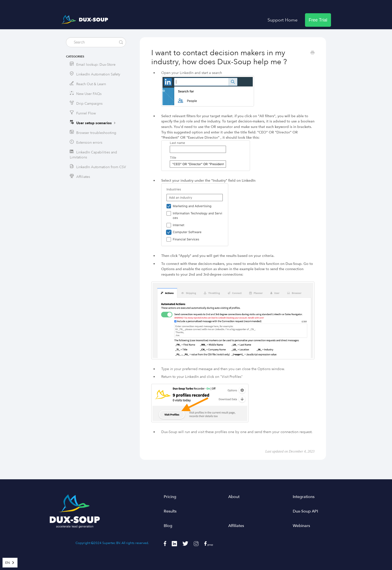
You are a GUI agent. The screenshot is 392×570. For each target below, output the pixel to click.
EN (7, 563)
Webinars (301, 526)
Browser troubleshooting (96, 133)
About (234, 497)
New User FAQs (89, 94)
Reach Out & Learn (91, 84)
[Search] (96, 42)
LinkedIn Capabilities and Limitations (93, 155)
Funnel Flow (86, 113)
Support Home (282, 20)
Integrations (304, 497)
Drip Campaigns (89, 104)
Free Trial (318, 20)
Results (170, 511)
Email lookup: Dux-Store (96, 65)
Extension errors (89, 143)
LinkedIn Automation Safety (98, 74)
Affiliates (83, 177)
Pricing (170, 497)
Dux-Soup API (305, 511)
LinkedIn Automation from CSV (101, 167)
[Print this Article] (312, 53)
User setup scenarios (96, 123)
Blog (168, 526)
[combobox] (10, 563)
